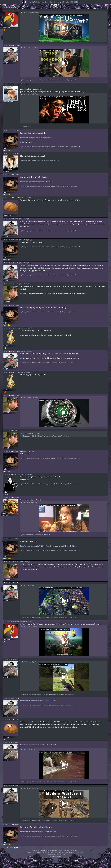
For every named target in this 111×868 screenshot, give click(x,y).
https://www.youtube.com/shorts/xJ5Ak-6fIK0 (37, 182)
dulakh (6, 492)
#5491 (5, 825)
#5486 (5, 659)
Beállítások (25, 2)
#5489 (5, 742)
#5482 (5, 539)
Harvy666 (7, 171)
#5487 (5, 698)
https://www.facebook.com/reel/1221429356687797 (38, 832)
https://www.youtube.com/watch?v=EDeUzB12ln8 (38, 745)
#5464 (5, 84)
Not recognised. (34, 433)
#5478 (5, 430)
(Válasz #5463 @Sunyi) (26, 84)
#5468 (5, 198)
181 (68, 2)
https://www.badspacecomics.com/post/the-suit (37, 138)
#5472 (5, 284)
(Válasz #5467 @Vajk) (25, 198)
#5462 (5, 10)
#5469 (5, 219)
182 (72, 2)
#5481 (5, 497)
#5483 (5, 562)
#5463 (5, 45)
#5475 (5, 351)
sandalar (7, 28)
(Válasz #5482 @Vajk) (26, 562)
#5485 (5, 622)
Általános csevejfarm (42, 2)
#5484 (5, 583)
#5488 (5, 719)
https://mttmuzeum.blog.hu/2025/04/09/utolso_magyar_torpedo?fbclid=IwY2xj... (49, 546)
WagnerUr (7, 215)
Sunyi (6, 63)
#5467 (5, 175)
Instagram (25, 436)
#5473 (5, 305)
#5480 (5, 474)
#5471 (5, 263)
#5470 (5, 240)
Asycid (6, 515)
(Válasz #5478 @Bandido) (27, 451)
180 (63, 2)
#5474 (5, 328)
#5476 (5, 372)
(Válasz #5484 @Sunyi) (26, 622)
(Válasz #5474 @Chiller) (26, 351)
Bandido (7, 302)
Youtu (23, 12)
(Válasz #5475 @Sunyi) (26, 372)
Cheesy (6, 737)
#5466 (5, 154)
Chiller (6, 346)
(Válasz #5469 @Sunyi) (26, 240)
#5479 (5, 451)
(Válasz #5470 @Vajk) (25, 263)
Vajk (5, 148)
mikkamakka (8, 102)
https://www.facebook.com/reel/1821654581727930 (38, 701)
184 (80, 2)
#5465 (5, 131)
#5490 (5, 786)
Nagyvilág (31, 2)
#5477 (5, 395)
